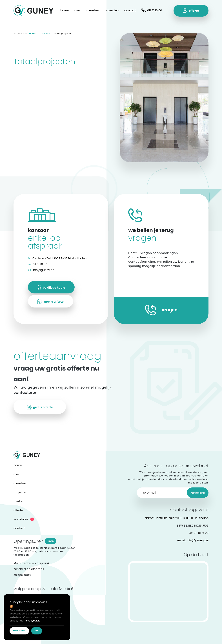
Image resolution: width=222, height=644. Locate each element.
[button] (191, 11)
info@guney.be (43, 270)
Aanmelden (198, 493)
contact (130, 10)
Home (33, 34)
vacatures (21, 519)
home (65, 10)
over (78, 10)
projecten (112, 10)
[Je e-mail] (162, 493)
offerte (18, 510)
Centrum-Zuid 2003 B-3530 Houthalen (59, 259)
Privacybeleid (33, 621)
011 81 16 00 (40, 264)
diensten (93, 10)
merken (19, 501)
